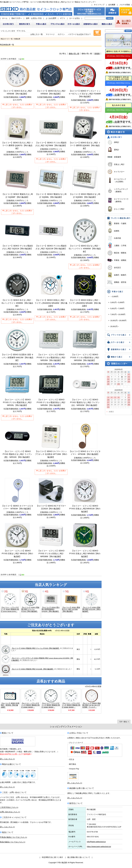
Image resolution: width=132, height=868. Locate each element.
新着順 (97, 54)
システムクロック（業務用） (121, 190)
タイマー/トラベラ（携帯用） (121, 200)
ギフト (63, 18)
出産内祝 (117, 238)
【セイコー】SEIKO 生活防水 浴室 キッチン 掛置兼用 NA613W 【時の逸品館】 (17, 357)
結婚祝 (117, 231)
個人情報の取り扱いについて (79, 857)
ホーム (5, 18)
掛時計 (117, 142)
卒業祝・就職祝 (120, 260)
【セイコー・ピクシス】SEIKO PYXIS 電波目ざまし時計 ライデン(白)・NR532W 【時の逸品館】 (85, 402)
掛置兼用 (117, 157)
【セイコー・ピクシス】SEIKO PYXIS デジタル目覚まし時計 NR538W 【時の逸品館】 (51, 554)
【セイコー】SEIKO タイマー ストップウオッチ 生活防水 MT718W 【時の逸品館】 (51, 454)
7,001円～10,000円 (118, 314)
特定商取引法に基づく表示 (52, 857)
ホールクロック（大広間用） (120, 180)
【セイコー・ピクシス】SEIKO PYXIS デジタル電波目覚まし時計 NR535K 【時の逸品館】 (51, 402)
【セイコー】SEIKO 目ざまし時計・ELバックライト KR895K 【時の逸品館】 (17, 303)
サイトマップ (99, 5)
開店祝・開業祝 (120, 253)
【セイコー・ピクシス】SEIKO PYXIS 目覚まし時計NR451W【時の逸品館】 (85, 509)
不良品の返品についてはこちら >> (14, 837)
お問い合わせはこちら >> (10, 812)
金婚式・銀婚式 (120, 275)
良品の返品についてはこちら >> (13, 842)
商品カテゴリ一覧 (7, 39)
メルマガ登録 (125, 5)
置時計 (117, 150)
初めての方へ (17, 18)
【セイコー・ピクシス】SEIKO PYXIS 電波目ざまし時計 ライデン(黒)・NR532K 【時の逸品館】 (17, 454)
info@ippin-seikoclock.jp (96, 842)
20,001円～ (115, 326)
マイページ (50, 34)
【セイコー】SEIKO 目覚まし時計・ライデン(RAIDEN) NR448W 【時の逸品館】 (51, 303)
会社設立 (117, 268)
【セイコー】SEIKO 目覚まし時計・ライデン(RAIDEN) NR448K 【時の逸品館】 (85, 303)
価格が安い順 (74, 54)
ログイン (61, 34)
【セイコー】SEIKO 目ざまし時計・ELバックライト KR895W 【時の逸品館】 (85, 249)
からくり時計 (119, 209)
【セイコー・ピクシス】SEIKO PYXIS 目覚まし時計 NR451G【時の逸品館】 (17, 554)
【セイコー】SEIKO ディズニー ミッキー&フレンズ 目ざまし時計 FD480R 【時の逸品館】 (85, 94)
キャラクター (119, 172)
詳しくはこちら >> (7, 759)
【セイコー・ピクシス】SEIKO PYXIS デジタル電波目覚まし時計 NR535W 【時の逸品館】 (85, 357)
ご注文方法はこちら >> (9, 807)
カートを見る (74, 18)
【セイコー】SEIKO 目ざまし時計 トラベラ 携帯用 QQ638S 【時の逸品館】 (85, 146)
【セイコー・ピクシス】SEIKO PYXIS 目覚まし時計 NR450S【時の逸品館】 (85, 554)
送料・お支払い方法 (34, 18)
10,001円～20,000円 (118, 320)
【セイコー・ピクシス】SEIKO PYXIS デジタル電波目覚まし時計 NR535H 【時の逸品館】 (51, 357)
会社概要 (112, 5)
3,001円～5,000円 (117, 302)
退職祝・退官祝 (120, 282)
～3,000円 (114, 297)
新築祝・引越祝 (120, 223)
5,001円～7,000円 (117, 308)
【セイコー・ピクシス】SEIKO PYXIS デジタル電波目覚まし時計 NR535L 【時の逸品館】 (17, 402)
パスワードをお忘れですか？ (79, 34)
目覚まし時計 (119, 164)
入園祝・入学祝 (120, 246)
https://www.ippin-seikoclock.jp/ (99, 846)
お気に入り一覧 (37, 34)
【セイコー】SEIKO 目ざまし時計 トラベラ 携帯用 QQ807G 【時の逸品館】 (17, 146)
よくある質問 (51, 18)
